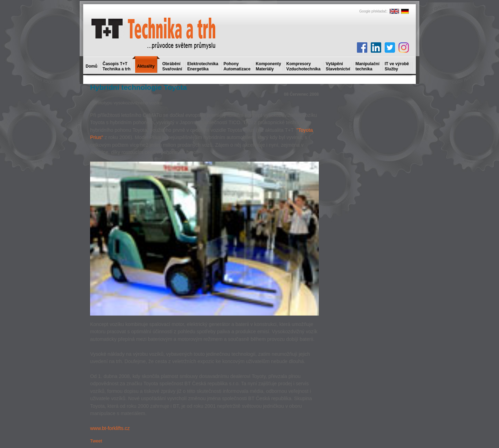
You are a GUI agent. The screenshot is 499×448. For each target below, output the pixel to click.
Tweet (96, 441)
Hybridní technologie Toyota (138, 87)
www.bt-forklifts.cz (110, 428)
